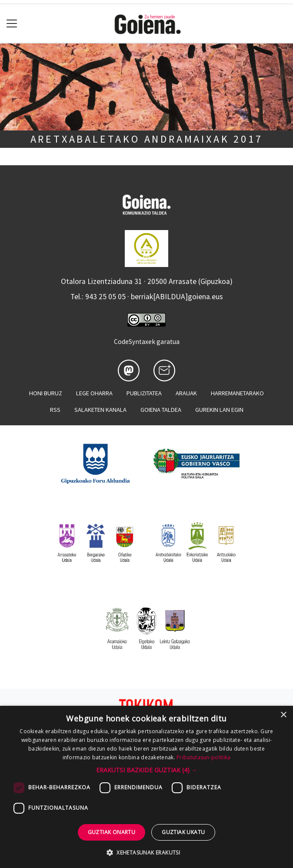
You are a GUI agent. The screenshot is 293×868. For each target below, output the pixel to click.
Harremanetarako (237, 393)
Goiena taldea (161, 410)
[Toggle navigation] (12, 24)
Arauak (186, 393)
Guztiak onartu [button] (112, 832)
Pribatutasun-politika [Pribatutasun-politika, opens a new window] (203, 757)
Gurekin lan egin (219, 410)
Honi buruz (46, 393)
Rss (55, 410)
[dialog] (146, 787)
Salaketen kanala (100, 410)
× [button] (283, 715)
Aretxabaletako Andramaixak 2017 (147, 139)
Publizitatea (144, 393)
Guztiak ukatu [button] (183, 832)
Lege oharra (94, 393)
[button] (147, 770)
